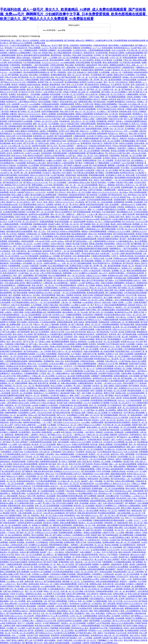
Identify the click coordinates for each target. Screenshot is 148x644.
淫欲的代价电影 (64, 354)
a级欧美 (69, 244)
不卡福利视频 (22, 229)
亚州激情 (8, 466)
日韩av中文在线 (11, 77)
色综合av (139, 305)
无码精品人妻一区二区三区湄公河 (112, 94)
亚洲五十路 (39, 87)
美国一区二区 (8, 501)
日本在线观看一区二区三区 (114, 366)
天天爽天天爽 (6, 170)
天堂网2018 (5, 305)
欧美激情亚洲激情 (105, 234)
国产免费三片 (115, 579)
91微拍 (115, 302)
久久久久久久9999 (131, 601)
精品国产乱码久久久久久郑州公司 (18, 486)
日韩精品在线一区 (74, 141)
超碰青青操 (11, 518)
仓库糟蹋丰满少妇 (14, 420)
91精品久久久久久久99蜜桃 (96, 275)
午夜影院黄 (139, 163)
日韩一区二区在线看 (102, 236)
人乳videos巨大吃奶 (139, 153)
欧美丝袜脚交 (34, 278)
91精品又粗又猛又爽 (61, 190)
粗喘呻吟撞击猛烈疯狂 (32, 422)
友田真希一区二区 (27, 87)
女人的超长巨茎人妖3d (22, 133)
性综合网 (80, 170)
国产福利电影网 (24, 332)
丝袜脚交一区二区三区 (35, 178)
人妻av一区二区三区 (8, 479)
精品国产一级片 (109, 440)
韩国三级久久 (45, 457)
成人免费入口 (48, 555)
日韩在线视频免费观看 (98, 231)
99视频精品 (70, 391)
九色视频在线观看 (48, 491)
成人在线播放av (137, 160)
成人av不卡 (103, 273)
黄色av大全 (93, 234)
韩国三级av (61, 295)
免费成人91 (108, 484)
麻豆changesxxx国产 (138, 555)
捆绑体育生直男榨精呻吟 (82, 378)
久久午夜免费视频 (137, 136)
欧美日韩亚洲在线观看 (95, 204)
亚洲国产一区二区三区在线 (99, 454)
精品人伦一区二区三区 (98, 288)
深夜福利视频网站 (36, 361)
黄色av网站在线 (11, 604)
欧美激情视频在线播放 (66, 114)
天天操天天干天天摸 (27, 92)
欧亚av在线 (136, 99)
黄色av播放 (70, 65)
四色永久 (6, 60)
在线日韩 (143, 275)
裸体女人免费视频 (49, 114)
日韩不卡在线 (94, 97)
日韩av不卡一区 (97, 417)
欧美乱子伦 (85, 58)
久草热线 (136, 329)
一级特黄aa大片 (82, 146)
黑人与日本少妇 (128, 222)
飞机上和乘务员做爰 (24, 491)
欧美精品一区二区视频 (123, 369)
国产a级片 (49, 550)
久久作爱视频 (54, 124)
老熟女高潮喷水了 (24, 376)
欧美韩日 (144, 278)
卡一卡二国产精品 (88, 410)
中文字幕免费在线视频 (32, 62)
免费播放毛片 (19, 417)
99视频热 (95, 564)
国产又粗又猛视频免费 (64, 136)
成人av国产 (9, 425)
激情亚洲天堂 (89, 53)
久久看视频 (52, 425)
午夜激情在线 (124, 555)
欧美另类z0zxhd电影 (43, 626)
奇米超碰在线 (65, 121)
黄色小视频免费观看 (30, 67)
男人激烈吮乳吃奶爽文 (20, 528)
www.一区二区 (29, 386)
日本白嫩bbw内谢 (112, 496)
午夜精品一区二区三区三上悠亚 (46, 121)
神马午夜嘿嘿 (67, 349)
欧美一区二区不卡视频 (101, 224)
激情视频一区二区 (8, 249)
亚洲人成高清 (79, 322)
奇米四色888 (74, 604)
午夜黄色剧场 (128, 72)
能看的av (85, 231)
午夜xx (132, 87)
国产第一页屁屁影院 (71, 45)
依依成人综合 (91, 452)
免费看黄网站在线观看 (49, 462)
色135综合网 (29, 616)
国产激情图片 (142, 488)
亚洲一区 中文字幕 (115, 601)
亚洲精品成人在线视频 (36, 579)
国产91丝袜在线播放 (120, 87)
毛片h (62, 569)
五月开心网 (47, 315)
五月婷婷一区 (99, 55)
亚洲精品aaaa (105, 85)
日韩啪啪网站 (32, 82)
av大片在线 (48, 185)
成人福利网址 (111, 410)
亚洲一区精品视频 (123, 346)
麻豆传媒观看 (29, 126)
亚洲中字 (58, 251)
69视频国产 (52, 50)
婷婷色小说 (21, 138)
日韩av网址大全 (111, 361)
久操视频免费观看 (132, 432)
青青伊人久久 (65, 107)
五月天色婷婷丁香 (87, 217)
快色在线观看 (55, 94)
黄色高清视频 (32, 258)
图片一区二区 (109, 82)
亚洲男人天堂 (10, 327)
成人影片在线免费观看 (87, 109)
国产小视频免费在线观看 (27, 129)
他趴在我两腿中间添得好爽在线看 (128, 178)
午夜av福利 (42, 227)
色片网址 (25, 116)
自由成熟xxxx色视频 (38, 70)
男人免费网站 (140, 320)
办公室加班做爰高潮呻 (139, 168)
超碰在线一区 (101, 148)
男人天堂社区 (12, 234)
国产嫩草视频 (136, 244)
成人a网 (125, 337)
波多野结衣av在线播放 (135, 290)
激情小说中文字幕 (29, 298)
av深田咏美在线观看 (87, 329)
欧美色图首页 (77, 351)
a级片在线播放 (50, 640)
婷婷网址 (27, 535)
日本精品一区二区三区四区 (76, 246)
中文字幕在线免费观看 (85, 67)
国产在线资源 (113, 111)
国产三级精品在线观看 (135, 381)
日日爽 (11, 222)
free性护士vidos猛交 (95, 82)
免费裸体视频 (132, 466)
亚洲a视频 (101, 344)
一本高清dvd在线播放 (87, 339)
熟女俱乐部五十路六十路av (127, 498)
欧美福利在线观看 (63, 643)
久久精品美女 (97, 604)
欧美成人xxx (113, 133)
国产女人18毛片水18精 (121, 621)
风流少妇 (104, 337)
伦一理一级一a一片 (85, 258)
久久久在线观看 (71, 364)
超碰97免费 (109, 290)
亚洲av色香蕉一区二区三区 (97, 427)
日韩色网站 (140, 572)
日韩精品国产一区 (7, 569)
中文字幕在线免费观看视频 (46, 481)
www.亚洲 (99, 484)
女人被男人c (102, 111)
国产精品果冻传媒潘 (71, 116)
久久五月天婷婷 (78, 85)
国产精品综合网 (113, 430)
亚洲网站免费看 (97, 422)
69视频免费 (98, 315)
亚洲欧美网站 (64, 562)
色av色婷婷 (29, 334)
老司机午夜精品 (82, 557)
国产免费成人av (63, 395)
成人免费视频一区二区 (52, 151)
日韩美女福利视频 (57, 65)
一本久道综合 (59, 552)
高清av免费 (77, 55)
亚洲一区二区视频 (85, 601)
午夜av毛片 (105, 557)
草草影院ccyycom (101, 217)
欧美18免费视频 (36, 427)
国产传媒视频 (86, 224)
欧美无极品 (96, 212)
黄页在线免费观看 (57, 60)
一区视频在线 (33, 99)
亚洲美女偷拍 (34, 584)
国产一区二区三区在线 (22, 246)
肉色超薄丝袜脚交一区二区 (127, 310)
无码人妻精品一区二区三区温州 (134, 476)
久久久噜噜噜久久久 (110, 643)
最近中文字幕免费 (34, 89)
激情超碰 (45, 85)
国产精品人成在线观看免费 (113, 469)
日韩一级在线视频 (99, 525)
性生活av (22, 496)
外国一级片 (28, 613)
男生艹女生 (35, 45)
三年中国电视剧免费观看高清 (135, 349)
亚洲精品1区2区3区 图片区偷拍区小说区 (22, 366)
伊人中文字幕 (131, 295)
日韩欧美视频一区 (68, 317)
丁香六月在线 (37, 488)
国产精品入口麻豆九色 (18, 630)
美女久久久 (5, 45)
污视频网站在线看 (30, 50)
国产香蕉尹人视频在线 (73, 165)
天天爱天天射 (88, 104)
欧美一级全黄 (117, 398)
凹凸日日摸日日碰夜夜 (41, 290)
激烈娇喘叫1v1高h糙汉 (43, 209)
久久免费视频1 (26, 346)
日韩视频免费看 (14, 266)
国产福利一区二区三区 (25, 533)
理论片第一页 (124, 415)
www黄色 (84, 271)
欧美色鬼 (78, 295)
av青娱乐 (8, 312)
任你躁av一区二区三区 (17, 388)
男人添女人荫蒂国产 (67, 146)
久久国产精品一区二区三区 (29, 273)
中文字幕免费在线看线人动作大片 (88, 99)
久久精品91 (67, 535)
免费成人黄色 (122, 410)
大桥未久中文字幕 (123, 244)
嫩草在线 (54, 298)
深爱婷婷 (35, 479)
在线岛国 (132, 305)
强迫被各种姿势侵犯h (77, 195)
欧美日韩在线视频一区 (64, 222)
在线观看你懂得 (127, 187)
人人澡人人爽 (92, 214)
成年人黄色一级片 (48, 249)
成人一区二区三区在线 (76, 275)
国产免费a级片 (134, 410)
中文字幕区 (125, 168)
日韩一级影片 (98, 633)
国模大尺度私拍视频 (18, 258)
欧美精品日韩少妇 (127, 173)
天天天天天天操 (124, 158)
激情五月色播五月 (54, 163)
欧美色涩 (113, 99)
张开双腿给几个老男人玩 (130, 124)
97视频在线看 (89, 163)
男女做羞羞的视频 (64, 234)
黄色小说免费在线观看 (138, 192)
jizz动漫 (30, 158)
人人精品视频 (52, 168)
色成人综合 (60, 361)
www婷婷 (37, 244)
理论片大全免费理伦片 (64, 212)
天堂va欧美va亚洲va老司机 (15, 283)
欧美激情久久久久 (108, 346)
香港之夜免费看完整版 (39, 469)
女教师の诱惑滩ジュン (138, 82)
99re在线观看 (136, 479)
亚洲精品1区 (9, 596)
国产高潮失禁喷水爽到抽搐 (52, 89)
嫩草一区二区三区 (40, 124)
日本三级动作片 (69, 452)
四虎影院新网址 (86, 45)
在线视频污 (20, 280)
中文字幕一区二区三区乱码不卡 (27, 222)
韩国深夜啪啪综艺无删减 (92, 447)
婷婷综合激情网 (28, 241)
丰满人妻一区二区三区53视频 (111, 349)
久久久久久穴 (93, 430)
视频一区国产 (75, 253)
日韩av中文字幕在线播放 (20, 305)
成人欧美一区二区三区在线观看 (125, 327)
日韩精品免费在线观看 (90, 486)
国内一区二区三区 (75, 75)
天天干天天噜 (50, 87)
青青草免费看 (95, 621)
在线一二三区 (43, 129)
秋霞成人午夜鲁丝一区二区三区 (54, 599)
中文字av (29, 540)
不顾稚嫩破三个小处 (105, 640)
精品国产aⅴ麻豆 (55, 224)
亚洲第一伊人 (55, 466)
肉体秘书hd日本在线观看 (23, 124)
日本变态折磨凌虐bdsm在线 (115, 315)
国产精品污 (7, 442)
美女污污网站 (22, 584)
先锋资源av (35, 515)
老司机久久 (75, 187)
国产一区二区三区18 (108, 515)
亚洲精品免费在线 (90, 160)
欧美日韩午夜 (43, 383)
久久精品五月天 (98, 388)
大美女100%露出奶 (48, 403)
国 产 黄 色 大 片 (97, 305)
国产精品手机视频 (109, 207)
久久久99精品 (43, 364)
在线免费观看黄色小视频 (49, 107)
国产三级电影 (108, 75)
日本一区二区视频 (17, 589)
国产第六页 (83, 459)
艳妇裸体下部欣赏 (10, 513)
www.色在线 (36, 253)
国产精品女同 (42, 371)
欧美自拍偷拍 (108, 48)
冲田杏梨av (67, 55)
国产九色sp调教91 (10, 332)
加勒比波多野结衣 (114, 67)
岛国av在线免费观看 (91, 351)
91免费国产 (91, 623)
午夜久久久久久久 (26, 160)
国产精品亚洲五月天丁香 (13, 182)
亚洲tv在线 (107, 302)
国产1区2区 (60, 476)
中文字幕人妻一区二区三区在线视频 (117, 425)
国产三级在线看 (78, 324)
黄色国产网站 (68, 420)
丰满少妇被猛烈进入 (97, 599)
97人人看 (54, 616)
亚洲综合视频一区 (120, 594)
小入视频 (33, 227)
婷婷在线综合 (5, 462)
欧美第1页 (49, 180)
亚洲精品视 (119, 432)
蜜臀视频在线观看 (50, 356)
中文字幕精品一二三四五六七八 (132, 496)
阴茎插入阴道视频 (12, 107)
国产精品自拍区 (100, 102)
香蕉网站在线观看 (83, 376)
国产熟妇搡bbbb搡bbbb (95, 153)
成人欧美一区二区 (118, 359)
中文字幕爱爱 (38, 640)
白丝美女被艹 (143, 80)
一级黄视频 (100, 361)
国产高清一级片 (112, 388)
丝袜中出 (8, 124)
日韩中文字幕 (83, 584)
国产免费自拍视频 (109, 229)
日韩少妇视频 (113, 116)
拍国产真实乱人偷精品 (15, 640)
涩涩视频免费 (70, 133)
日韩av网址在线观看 (38, 430)
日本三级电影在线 (101, 156)
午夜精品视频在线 (35, 378)
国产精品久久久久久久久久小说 (13, 82)
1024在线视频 (32, 119)
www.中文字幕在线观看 (29, 256)
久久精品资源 (89, 170)
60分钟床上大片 (58, 315)
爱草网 (100, 366)
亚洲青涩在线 (96, 141)
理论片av (59, 540)
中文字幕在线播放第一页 (48, 449)
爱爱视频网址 (120, 283)
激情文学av (115, 454)
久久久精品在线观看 (53, 178)
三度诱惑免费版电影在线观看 (99, 50)
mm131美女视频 (128, 163)
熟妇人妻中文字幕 (67, 111)
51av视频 (91, 342)
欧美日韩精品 (64, 329)
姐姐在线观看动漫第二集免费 (97, 129)
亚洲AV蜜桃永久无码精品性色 (27, 131)
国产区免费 (9, 141)
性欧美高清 (16, 498)
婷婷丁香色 (66, 85)
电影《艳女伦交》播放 (61, 187)
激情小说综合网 (129, 214)
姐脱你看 (101, 496)
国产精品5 (123, 596)
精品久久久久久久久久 (78, 209)
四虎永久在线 (99, 258)
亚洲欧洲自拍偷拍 (48, 234)
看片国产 (92, 148)
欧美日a (66, 540)
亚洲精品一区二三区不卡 (32, 236)
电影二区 (48, 535)
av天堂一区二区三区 (108, 420)
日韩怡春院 (105, 151)
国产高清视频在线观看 (82, 212)
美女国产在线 (62, 403)
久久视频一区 (12, 628)
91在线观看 (97, 158)
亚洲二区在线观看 (131, 275)
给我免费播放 (52, 354)
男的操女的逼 (75, 555)
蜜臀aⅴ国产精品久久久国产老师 (64, 80)
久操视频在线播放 (127, 45)
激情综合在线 (137, 511)
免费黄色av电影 (96, 584)
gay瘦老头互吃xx (69, 200)
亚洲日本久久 (27, 295)
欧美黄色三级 (129, 589)
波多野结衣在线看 (39, 146)
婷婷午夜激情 (20, 178)
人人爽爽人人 (95, 131)
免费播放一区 (100, 261)
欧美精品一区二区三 (95, 222)
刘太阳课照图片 (9, 229)
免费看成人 (112, 148)
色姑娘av (126, 77)
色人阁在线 (80, 202)
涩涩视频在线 (117, 263)
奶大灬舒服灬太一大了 (135, 65)
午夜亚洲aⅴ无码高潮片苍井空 (100, 146)
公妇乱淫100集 (135, 417)
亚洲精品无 (68, 48)
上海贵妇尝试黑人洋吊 (76, 129)
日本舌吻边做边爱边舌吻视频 (135, 293)
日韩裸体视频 (20, 579)
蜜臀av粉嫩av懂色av (53, 217)
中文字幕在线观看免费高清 (66, 285)
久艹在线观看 (15, 67)
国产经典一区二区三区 (20, 70)
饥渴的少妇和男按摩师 (81, 444)
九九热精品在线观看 (48, 322)
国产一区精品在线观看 (103, 572)
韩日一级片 (18, 275)
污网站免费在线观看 (88, 124)
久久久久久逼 (71, 476)
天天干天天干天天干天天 (20, 268)
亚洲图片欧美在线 (17, 97)
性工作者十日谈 (56, 48)
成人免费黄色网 (81, 630)
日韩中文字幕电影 (95, 190)
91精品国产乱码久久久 (26, 192)
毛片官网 (23, 107)
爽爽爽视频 (124, 364)
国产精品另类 (84, 268)
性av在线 (85, 312)
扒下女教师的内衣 (115, 405)
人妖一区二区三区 (23, 381)
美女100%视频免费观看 (57, 275)
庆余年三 (39, 92)
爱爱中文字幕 (139, 312)
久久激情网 (60, 491)
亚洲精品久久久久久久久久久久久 (93, 116)
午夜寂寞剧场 (38, 498)
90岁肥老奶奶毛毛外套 (54, 116)
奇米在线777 (9, 48)
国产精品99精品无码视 (62, 413)
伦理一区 (27, 515)
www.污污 (24, 104)
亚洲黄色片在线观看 (68, 528)
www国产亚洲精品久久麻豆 (89, 283)
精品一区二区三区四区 (66, 564)
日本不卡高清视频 (37, 454)
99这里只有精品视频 (60, 209)
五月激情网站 (130, 75)
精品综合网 (13, 337)
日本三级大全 (121, 317)
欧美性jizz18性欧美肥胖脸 (55, 156)
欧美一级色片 (94, 180)
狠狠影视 (114, 435)
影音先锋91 (102, 182)
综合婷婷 (50, 136)
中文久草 (56, 447)
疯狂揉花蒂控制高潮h (134, 253)
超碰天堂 (124, 138)
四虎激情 (70, 295)
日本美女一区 (98, 386)
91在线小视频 (118, 219)
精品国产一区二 (46, 552)
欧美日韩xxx (121, 185)
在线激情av (83, 479)
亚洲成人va (95, 58)
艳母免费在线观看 (60, 153)
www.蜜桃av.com (13, 582)
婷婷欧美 (32, 293)
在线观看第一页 (135, 337)
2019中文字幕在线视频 (12, 180)
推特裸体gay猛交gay (82, 417)
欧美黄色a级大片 (114, 268)
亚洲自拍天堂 (106, 219)
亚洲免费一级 (65, 324)
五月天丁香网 (57, 45)
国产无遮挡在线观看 (83, 564)
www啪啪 (75, 305)
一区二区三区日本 (139, 197)
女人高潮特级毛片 (52, 393)
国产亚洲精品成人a (41, 334)
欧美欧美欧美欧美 (95, 440)
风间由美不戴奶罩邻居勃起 (130, 146)
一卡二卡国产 (47, 422)
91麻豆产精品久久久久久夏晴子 (90, 425)
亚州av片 (98, 302)
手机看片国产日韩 (57, 133)
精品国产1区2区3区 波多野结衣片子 (131, 569)
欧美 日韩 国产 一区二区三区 (43, 285)
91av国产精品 (136, 48)
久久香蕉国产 (116, 163)
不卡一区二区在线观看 (58, 182)
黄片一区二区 (63, 464)
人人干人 (45, 48)
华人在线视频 (69, 344)
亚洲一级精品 (109, 386)
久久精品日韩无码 (31, 452)
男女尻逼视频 (14, 369)
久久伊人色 (115, 197)
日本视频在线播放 (112, 173)
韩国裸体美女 (57, 109)
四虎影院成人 (138, 369)
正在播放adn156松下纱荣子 (59, 327)
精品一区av (91, 613)
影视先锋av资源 (125, 111)
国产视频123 (52, 435)
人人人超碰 (81, 200)
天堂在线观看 (72, 498)
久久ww (85, 307)
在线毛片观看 (93, 72)
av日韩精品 (70, 550)
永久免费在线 (64, 271)
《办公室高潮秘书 (15, 72)
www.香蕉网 (44, 574)
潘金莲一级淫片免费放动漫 (121, 224)
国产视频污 (45, 479)
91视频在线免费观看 (80, 180)
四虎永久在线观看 (126, 143)
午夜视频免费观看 (31, 373)
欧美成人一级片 (96, 503)
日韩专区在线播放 (76, 403)
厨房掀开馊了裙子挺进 (48, 464)
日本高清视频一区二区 (126, 457)
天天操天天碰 (66, 398)
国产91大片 (61, 415)
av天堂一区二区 (116, 58)
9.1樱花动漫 (48, 283)
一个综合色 (67, 371)
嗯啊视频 (111, 165)
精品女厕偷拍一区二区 (71, 312)
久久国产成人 (71, 156)
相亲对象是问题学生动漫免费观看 (37, 55)
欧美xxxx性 (33, 415)
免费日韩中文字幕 (111, 143)
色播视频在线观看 (67, 104)
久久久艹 (137, 520)
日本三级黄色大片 (10, 378)
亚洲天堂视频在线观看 (50, 111)
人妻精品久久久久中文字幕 (108, 364)
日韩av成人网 (71, 249)
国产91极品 (57, 535)
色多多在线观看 (79, 310)
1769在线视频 (20, 163)
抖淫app (115, 146)
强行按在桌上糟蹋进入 (39, 391)
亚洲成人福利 (114, 217)
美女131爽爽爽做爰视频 (124, 300)
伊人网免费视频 (16, 151)
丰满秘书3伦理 (89, 197)
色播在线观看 (76, 307)
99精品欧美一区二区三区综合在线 (18, 405)
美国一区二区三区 (27, 141)
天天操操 (31, 271)
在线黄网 (50, 204)
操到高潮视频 (5, 278)
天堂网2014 (72, 601)
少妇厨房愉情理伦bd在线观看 (41, 442)
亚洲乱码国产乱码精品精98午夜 (28, 249)
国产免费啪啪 (138, 562)
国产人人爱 (129, 119)
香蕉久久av (140, 87)
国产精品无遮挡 (97, 290)
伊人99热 (136, 217)
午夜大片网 (55, 148)
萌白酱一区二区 (128, 266)
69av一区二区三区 (117, 129)
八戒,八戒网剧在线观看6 (21, 253)
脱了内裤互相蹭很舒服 (63, 53)
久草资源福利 (73, 300)
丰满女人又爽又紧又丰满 (59, 253)
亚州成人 (120, 121)
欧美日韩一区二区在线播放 (81, 158)
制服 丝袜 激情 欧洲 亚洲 (43, 471)
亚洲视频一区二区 (119, 271)
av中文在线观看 (107, 278)
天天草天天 (68, 366)
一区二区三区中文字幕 (92, 562)
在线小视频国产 (107, 180)
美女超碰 (103, 430)
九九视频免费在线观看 (123, 562)
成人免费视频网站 (27, 369)
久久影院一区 (84, 305)
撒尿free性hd (119, 75)
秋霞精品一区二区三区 (24, 244)
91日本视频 (31, 212)
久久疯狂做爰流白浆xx (125, 241)
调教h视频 (129, 533)
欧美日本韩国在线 (15, 62)
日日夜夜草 (69, 337)
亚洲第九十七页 (123, 246)
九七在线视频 (8, 178)
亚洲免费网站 (29, 275)
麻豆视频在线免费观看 (60, 342)
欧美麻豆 (13, 94)
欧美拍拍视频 (5, 195)
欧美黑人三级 (22, 187)
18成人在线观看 (27, 209)
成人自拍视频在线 (35, 251)
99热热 (17, 141)
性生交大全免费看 (122, 395)
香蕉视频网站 (27, 65)
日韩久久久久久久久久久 (65, 202)
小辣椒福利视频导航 (11, 638)
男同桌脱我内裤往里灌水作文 (52, 165)
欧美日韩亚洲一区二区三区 (55, 498)
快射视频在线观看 (54, 312)
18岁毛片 (17, 425)
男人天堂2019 (60, 192)
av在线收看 (138, 268)
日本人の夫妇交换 (119, 50)
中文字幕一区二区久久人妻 (127, 229)
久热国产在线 (18, 452)
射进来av (52, 391)
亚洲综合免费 (97, 178)
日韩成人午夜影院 (70, 92)
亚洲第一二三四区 (125, 302)
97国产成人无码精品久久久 (64, 508)
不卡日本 (49, 579)
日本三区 (65, 466)
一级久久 (90, 236)
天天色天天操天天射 (122, 160)
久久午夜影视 (60, 596)
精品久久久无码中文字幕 (40, 175)
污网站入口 (136, 484)
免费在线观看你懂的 (69, 479)
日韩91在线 (7, 611)
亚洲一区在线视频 (82, 503)
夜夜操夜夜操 (55, 85)
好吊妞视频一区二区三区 (33, 263)
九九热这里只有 (21, 48)
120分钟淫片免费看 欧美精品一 (59, 400)
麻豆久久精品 (17, 143)
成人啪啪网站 (40, 520)
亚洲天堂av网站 (16, 422)
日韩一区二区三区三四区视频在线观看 (40, 197)
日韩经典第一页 (110, 523)
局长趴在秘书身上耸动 (45, 77)
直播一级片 (131, 447)
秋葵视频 (17, 295)
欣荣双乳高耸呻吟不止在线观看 (20, 121)
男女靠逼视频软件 (115, 339)
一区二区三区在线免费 (98, 459)
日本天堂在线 (90, 591)
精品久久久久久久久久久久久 (30, 114)
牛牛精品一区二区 (130, 298)
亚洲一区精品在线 (138, 85)
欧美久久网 (11, 136)
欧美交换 (88, 420)
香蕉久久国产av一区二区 (22, 170)
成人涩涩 (40, 440)
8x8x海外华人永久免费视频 (114, 442)
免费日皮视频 (58, 229)
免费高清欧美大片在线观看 (115, 209)
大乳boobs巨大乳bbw (18, 200)
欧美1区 (13, 192)
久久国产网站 (85, 437)
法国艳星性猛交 (128, 67)
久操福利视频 (95, 92)
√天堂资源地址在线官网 (135, 273)
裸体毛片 (54, 484)
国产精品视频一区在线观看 (19, 410)
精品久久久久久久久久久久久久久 (105, 192)
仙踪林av (43, 131)
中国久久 (115, 138)
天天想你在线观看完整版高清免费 (100, 200)
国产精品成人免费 (78, 413)
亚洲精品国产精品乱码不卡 (105, 295)
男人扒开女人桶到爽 (77, 204)
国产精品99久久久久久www (112, 131)
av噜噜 (67, 60)
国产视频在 (100, 173)
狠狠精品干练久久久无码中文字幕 (18, 185)
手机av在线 (123, 104)
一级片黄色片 (132, 209)
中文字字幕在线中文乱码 (107, 109)
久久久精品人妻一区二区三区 (20, 146)
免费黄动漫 (9, 435)
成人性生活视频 (92, 511)
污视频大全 (132, 148)
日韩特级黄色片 (136, 435)
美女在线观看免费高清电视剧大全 (36, 72)
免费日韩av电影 (118, 608)
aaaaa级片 (108, 70)
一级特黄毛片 (30, 484)
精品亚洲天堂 (48, 251)
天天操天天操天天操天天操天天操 (87, 278)
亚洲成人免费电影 (106, 444)
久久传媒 (109, 258)
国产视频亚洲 (27, 471)
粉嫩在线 (13, 111)
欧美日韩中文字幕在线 (25, 518)
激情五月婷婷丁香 (71, 469)
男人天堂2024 (110, 153)
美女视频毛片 (80, 613)
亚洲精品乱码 (131, 207)
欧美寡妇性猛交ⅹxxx (122, 48)
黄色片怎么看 (25, 574)
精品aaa (101, 491)
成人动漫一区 (81, 89)
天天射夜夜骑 (96, 75)
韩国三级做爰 (66, 378)
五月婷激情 (7, 298)
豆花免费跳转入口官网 (27, 413)
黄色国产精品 (47, 53)
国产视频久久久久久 (85, 528)
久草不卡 (115, 256)
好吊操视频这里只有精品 (61, 626)
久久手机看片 (76, 354)
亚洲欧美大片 (8, 398)
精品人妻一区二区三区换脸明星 (91, 449)
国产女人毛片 (52, 146)
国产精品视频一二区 (14, 50)
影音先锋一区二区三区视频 (132, 156)
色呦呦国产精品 (124, 511)
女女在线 (90, 136)
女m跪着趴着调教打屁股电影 (14, 212)
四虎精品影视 (104, 322)
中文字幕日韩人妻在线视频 (130, 62)
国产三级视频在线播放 (114, 293)
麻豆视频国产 (44, 99)
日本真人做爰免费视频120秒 (35, 312)
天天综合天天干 (123, 577)
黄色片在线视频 (45, 102)
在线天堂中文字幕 (124, 99)
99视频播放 (124, 116)
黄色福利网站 (110, 244)
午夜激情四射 (63, 195)
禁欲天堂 (61, 244)
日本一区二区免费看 (106, 160)
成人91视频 (108, 298)
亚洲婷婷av (45, 395)
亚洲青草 (22, 337)
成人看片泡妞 (32, 569)
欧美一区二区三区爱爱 (112, 141)
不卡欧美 (43, 373)
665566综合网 (58, 82)
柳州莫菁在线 (56, 55)
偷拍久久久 (85, 131)
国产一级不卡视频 (84, 393)
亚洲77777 (76, 626)
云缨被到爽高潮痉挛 (86, 383)
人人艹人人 (97, 48)
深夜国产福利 (137, 425)
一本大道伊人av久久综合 (112, 383)
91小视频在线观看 (56, 344)
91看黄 (60, 207)
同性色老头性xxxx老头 (40, 381)
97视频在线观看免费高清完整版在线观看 (48, 138)
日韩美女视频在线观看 (102, 608)
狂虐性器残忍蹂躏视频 (135, 53)
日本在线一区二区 (32, 457)
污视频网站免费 (109, 190)
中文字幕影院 (113, 555)
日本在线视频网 (95, 207)
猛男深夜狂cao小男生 (91, 579)
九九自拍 (140, 207)
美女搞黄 (110, 599)
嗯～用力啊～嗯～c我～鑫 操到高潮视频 (106, 80)
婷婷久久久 (124, 133)
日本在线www (46, 187)
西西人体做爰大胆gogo (40, 466)
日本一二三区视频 (131, 131)
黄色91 (29, 138)
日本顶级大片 (78, 53)
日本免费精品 (86, 48)
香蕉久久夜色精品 (23, 58)
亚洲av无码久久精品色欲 (30, 586)
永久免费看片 (83, 97)
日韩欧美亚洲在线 (101, 45)
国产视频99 (110, 395)
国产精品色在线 (103, 332)
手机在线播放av (16, 263)
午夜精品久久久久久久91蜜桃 (119, 231)
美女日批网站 (65, 305)
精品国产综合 (125, 197)
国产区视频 (21, 359)
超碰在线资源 (14, 87)
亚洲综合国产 (99, 246)
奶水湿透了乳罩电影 (80, 244)
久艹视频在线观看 (102, 163)
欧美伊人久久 (54, 359)
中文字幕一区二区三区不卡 (121, 403)
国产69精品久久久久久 (93, 320)
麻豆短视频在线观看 (79, 234)
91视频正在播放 (132, 109)
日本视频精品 (44, 75)
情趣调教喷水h (40, 160)
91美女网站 (50, 454)
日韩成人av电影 (88, 119)
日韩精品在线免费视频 (112, 222)
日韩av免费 (48, 229)
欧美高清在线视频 (40, 170)
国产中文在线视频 (93, 337)
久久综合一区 (83, 476)
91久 (122, 518)
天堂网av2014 (75, 327)
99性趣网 (110, 102)
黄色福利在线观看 (134, 391)
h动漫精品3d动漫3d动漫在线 (30, 85)
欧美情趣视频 (27, 180)
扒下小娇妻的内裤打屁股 (33, 151)
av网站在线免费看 (32, 80)
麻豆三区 (34, 332)
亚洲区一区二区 (56, 143)
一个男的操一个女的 (35, 109)
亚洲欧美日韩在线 (127, 256)
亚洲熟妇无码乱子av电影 (79, 266)
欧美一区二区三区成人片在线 (52, 515)
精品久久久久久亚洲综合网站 (123, 623)
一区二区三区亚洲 (16, 356)
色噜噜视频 (67, 273)
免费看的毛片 (5, 373)
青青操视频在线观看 (97, 175)
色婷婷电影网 (138, 491)
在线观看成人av (46, 256)
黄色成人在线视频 (118, 151)
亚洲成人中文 (127, 268)
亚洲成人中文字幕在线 (104, 60)
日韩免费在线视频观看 (110, 324)
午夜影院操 (131, 200)
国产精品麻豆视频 (127, 324)
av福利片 (138, 533)
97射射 (122, 611)
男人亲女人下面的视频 (50, 324)
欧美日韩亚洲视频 (83, 62)
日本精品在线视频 (129, 80)
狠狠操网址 (61, 249)
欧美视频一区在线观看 (134, 202)
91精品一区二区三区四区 (84, 572)
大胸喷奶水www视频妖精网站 (20, 53)
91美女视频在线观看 (117, 381)
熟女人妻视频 (120, 290)
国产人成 (28, 640)
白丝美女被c (109, 432)
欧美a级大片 (82, 72)
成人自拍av (24, 75)
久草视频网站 (117, 462)
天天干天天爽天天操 (110, 552)
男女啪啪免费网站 (57, 369)
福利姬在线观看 (92, 322)
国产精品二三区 (97, 498)
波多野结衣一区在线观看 (46, 496)
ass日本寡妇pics (77, 219)
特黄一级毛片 (50, 476)
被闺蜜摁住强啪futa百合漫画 (108, 124)
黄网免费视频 (62, 601)
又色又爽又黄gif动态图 (71, 70)
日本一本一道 (82, 77)
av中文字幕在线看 (103, 623)
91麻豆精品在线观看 (134, 359)
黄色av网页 (119, 528)
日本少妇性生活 (122, 82)
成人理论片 (16, 440)
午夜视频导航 (39, 180)
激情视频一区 (55, 383)
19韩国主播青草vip (63, 373)
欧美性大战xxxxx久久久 (80, 288)
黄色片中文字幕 (75, 464)
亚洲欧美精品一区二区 (82, 525)
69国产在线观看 (115, 476)
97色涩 (12, 594)
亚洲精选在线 (142, 283)
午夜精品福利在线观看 (50, 104)
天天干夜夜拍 (55, 67)
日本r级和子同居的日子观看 (109, 373)
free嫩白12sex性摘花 (54, 160)
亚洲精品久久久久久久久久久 (130, 388)
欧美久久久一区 (132, 185)
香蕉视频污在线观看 (8, 557)
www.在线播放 (35, 104)
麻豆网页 (4, 94)
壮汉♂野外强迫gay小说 (132, 195)
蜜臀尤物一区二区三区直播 (110, 187)
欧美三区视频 (52, 271)
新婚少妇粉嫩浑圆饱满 (69, 523)
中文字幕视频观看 (30, 449)
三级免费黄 (41, 606)
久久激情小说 (11, 354)
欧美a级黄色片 (23, 94)
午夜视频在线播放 (128, 141)
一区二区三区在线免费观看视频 (74, 293)
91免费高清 (134, 236)
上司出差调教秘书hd (133, 611)
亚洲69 (5, 356)
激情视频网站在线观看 (27, 354)
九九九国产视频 (59, 594)
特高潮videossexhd (121, 258)
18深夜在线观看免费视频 (91, 626)
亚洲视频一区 (138, 224)
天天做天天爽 (45, 337)
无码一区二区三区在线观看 (31, 349)
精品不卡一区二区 (33, 395)
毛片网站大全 (97, 442)
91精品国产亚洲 (73, 124)
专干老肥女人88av (101, 136)
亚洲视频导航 (102, 121)
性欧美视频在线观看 (52, 398)
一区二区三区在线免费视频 (21, 60)
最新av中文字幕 (115, 337)
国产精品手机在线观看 (47, 415)
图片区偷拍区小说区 (70, 151)
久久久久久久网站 (72, 369)
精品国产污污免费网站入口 (58, 430)
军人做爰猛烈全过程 (21, 427)
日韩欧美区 (140, 481)
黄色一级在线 (79, 337)
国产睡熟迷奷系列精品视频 (44, 158)
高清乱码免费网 (80, 222)
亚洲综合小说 (44, 67)
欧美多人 (23, 638)
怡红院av (96, 420)
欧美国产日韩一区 (45, 82)
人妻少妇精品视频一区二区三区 (20, 447)
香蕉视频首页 (120, 102)
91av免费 (18, 567)
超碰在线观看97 (137, 415)
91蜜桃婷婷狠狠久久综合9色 (68, 227)
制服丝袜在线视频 (138, 158)
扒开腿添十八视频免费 (9, 432)
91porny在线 (70, 332)
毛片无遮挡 (58, 278)
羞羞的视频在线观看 (118, 474)
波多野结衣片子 (132, 599)
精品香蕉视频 (83, 175)
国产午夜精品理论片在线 (57, 141)
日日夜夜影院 (22, 165)
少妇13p (63, 124)
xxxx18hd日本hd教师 (117, 126)
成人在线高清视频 (107, 351)
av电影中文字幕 (108, 533)
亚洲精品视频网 (133, 278)
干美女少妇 (37, 53)
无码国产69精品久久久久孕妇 (50, 200)
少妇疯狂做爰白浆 (66, 405)
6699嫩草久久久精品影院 (88, 273)
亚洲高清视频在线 (37, 116)
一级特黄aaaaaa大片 (124, 190)
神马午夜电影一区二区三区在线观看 (123, 427)
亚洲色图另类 (86, 143)
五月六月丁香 (27, 324)
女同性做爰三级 (57, 337)
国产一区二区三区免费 (45, 212)
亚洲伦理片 (122, 148)
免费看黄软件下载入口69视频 (106, 107)
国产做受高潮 (92, 195)
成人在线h (71, 376)
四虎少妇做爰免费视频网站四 (116, 305)
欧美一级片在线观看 (92, 251)
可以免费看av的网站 (20, 278)
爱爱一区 (104, 97)
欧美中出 (25, 437)
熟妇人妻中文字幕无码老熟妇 (93, 280)
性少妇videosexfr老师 (92, 219)
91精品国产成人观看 (110, 638)
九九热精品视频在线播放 (35, 550)
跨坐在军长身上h (97, 356)
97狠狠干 (55, 102)
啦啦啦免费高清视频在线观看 (82, 107)
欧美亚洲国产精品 (123, 351)
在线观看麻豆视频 (25, 329)
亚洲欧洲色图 (78, 371)
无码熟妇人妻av (28, 621)
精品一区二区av (40, 231)
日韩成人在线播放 (134, 97)
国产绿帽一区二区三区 (89, 187)
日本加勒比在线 (120, 278)
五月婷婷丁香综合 (110, 158)
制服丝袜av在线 (106, 594)
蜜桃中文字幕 (71, 559)
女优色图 (51, 192)
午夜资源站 (106, 271)
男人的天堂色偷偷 (138, 77)
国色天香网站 (114, 45)
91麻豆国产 (118, 298)
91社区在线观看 (107, 202)
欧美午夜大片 (98, 143)
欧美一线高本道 (13, 391)
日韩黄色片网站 (33, 462)
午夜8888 (13, 329)
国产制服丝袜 (131, 151)
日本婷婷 (78, 160)
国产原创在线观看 (88, 471)
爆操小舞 (67, 207)
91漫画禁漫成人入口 (93, 229)
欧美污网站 (113, 288)
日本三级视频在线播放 (81, 256)
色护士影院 (58, 422)
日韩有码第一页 (131, 366)
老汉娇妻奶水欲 (139, 373)
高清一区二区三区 (41, 359)
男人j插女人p (80, 511)
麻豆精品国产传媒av (68, 393)
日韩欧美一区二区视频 (86, 285)
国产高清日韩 (128, 263)
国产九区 (77, 178)
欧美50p (20, 55)
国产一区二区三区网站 (65, 630)
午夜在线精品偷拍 (63, 158)
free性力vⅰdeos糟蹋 (56, 364)
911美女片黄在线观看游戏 (20, 45)
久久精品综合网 (64, 219)
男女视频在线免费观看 (117, 97)
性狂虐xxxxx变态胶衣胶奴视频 (69, 280)
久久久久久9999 (45, 320)
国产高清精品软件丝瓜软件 (84, 334)
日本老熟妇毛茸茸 (85, 608)
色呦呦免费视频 (20, 158)
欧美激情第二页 (70, 97)
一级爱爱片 (73, 283)
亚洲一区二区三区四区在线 (128, 408)
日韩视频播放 (66, 310)
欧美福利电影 (47, 153)
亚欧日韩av (57, 173)
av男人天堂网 (45, 273)
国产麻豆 (86, 75)
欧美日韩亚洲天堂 (10, 273)
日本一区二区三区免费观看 (69, 58)
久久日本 (115, 253)
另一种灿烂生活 (20, 339)
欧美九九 (43, 435)
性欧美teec (86, 141)
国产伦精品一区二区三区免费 (29, 111)
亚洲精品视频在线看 (59, 75)
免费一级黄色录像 (27, 582)
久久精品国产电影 (17, 197)
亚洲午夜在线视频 (131, 219)
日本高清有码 (88, 315)
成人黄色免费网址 (96, 307)
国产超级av (110, 280)
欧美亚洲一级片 (6, 295)
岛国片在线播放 (107, 283)
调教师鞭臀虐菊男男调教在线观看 (105, 227)
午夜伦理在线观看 (82, 391)
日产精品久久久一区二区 (62, 320)
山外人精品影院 (24, 444)
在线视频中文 (32, 388)
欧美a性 (15, 85)
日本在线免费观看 (83, 290)
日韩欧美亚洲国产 (140, 302)
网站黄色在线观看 (43, 386)
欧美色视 (115, 611)
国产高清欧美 (134, 386)
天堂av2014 (63, 427)
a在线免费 (16, 104)
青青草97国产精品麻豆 (68, 638)
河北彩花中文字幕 (35, 596)
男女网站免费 (5, 440)
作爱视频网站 (52, 131)
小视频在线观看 (132, 94)
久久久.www (68, 278)
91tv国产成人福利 (123, 153)
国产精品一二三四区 (98, 268)
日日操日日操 (12, 227)
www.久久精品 (101, 67)
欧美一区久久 (89, 126)
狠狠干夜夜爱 (142, 317)
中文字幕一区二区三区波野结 (82, 60)
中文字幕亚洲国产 (109, 212)
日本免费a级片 (16, 643)
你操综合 (74, 339)
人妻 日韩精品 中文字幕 (53, 92)
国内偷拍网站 (131, 126)
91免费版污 (140, 469)
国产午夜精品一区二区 (36, 217)
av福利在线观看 (68, 163)
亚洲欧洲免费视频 (47, 222)
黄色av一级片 (52, 567)
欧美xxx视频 (16, 195)
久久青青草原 (116, 85)
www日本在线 (23, 604)
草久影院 (126, 85)
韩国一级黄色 (41, 271)
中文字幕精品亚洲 (104, 452)
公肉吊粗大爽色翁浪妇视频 (67, 87)
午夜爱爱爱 (43, 50)
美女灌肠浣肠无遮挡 (88, 586)
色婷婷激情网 (134, 258)
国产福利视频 (14, 75)
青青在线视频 (10, 58)
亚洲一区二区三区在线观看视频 (47, 506)
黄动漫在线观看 (125, 114)
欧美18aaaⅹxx (17, 156)
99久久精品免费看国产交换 (58, 266)
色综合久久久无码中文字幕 (52, 557)
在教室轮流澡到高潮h (40, 133)
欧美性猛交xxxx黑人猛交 (36, 163)
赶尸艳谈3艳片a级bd (84, 633)
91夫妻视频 (118, 60)
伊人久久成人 (23, 227)
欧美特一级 (125, 559)
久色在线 (47, 109)
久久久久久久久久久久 (51, 62)
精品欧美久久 (39, 393)
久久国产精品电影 (58, 175)
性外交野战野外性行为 (102, 263)
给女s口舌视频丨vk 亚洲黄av (62, 386)
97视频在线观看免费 (91, 138)
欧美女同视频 (65, 628)
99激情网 (13, 542)
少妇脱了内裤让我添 (51, 305)
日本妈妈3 (46, 244)
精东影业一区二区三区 (122, 70)
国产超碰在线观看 (29, 440)
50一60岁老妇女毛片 (93, 540)
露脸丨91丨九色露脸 (96, 209)
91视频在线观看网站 (108, 486)
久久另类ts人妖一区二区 (98, 476)
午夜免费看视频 (26, 224)
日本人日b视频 (125, 227)
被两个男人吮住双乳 (94, 530)
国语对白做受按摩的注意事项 (108, 518)
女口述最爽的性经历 (128, 545)
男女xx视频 (129, 182)
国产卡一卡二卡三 (83, 550)
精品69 (66, 258)
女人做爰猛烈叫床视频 (115, 371)
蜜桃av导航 (75, 131)
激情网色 (101, 354)
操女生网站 (34, 75)
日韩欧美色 (86, 178)
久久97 (75, 273)
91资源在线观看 (81, 148)
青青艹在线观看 (97, 391)
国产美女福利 (122, 515)
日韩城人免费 (41, 141)
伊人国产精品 (109, 481)
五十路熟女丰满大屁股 (120, 236)
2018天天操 (93, 77)
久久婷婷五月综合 (80, 50)
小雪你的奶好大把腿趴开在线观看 (63, 574)
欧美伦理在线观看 (72, 361)
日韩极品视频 (130, 469)
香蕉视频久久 (138, 114)
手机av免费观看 (35, 48)
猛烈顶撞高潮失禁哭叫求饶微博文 (118, 422)
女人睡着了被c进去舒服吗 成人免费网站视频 (39, 195)
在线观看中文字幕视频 (101, 403)
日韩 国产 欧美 (33, 635)
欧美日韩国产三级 (123, 261)
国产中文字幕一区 (30, 143)
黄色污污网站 (126, 508)
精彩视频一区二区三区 (58, 129)
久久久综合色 (50, 630)
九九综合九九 (111, 246)
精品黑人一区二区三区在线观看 (128, 307)
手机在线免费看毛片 (8, 285)
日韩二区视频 (141, 459)
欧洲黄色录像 (131, 332)
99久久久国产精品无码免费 (66, 77)
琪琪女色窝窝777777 (131, 383)
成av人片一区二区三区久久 (86, 111)
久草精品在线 (109, 574)
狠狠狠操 (111, 185)
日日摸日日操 (86, 298)
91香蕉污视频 (18, 312)
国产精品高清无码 (92, 85)
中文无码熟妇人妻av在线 (16, 400)
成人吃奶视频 (91, 317)
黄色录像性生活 (101, 126)
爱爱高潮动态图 (14, 506)
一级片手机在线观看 (41, 65)
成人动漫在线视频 (65, 50)
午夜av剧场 (70, 491)
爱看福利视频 (29, 207)
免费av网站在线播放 (69, 383)
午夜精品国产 (37, 58)
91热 (45, 601)
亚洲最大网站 (141, 204)
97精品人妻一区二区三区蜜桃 (107, 170)
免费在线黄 (138, 119)
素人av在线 (44, 344)
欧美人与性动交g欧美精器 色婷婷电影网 (92, 133)
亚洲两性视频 (97, 488)
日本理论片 (126, 616)
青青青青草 (55, 635)
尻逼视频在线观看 (40, 224)
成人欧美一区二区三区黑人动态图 (54, 300)
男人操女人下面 (49, 503)
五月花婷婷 (116, 616)
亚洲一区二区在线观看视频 (78, 599)
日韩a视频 (99, 481)
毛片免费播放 (48, 236)
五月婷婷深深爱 (102, 53)
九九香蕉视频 (104, 72)
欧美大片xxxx (69, 89)
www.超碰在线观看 (68, 62)
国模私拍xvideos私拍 (44, 293)
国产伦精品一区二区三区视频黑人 (115, 92)
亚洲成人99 (23, 378)
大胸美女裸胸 (58, 97)
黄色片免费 (27, 488)
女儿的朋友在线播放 (99, 550)
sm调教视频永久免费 (80, 207)
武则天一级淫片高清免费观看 (135, 628)
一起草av (103, 567)
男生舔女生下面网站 (117, 53)
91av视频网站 (105, 564)
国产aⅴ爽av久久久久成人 (16, 119)
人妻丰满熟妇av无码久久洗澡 (79, 182)
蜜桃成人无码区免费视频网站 (106, 104)
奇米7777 (129, 518)
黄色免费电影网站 (108, 251)
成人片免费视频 (141, 241)
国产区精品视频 (88, 261)
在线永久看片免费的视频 (125, 481)
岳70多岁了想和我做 (13, 599)
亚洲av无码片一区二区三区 (69, 484)
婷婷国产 (112, 121)
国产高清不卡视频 (51, 562)
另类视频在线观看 (15, 126)
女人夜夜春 (100, 410)
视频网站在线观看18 (118, 65)
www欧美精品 (88, 302)
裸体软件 (124, 582)
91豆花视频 (37, 246)
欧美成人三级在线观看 (113, 285)
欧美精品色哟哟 (44, 298)
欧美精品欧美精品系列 (26, 481)
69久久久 (121, 400)
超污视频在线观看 (133, 322)
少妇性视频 (7, 236)
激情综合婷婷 (93, 479)
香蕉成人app (46, 45)
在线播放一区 (80, 530)
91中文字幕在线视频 (24, 136)
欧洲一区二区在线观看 (33, 356)
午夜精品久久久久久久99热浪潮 (116, 417)
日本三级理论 (67, 173)
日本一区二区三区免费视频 (52, 613)
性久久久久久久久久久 (44, 508)
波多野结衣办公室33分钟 (102, 378)
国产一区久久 (37, 202)
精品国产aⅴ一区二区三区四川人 (19, 202)
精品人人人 (61, 586)
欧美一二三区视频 (50, 58)
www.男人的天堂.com (72, 143)
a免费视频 (45, 94)
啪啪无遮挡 (66, 217)
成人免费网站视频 (14, 324)
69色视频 (56, 256)
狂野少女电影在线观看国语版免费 (69, 197)
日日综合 (105, 540)
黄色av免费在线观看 (111, 62)
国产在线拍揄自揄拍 (110, 535)
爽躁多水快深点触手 (13, 437)
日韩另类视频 (64, 298)
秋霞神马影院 (71, 175)
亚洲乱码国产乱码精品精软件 (11, 351)
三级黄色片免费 (73, 586)
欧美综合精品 (34, 322)
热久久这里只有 (92, 94)
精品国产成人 (124, 557)
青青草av (79, 104)
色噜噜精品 (52, 611)
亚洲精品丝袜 (11, 623)
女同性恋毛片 (97, 298)
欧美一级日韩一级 (37, 528)
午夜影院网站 (15, 65)
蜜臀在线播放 (37, 185)
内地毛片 (120, 486)
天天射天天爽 (42, 511)
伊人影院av (20, 594)
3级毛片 (119, 459)
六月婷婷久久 (64, 288)
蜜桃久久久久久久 (64, 444)
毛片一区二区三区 (23, 327)
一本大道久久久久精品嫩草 (14, 540)
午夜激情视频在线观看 (77, 153)
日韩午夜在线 (15, 577)
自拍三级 (117, 378)
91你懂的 (111, 182)
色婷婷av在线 (121, 393)
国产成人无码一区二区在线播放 (101, 312)
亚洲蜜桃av (78, 533)
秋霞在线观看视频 (130, 58)
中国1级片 (120, 182)
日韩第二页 (11, 408)
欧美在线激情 (106, 87)
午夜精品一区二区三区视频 (97, 413)
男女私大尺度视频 (101, 464)
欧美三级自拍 (66, 432)
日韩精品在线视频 (19, 89)
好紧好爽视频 (142, 540)
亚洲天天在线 (44, 143)
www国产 (38, 503)
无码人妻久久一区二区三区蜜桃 (83, 121)
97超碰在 (106, 89)
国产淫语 (52, 601)
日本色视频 (61, 520)
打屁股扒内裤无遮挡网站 (101, 256)
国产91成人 (34, 344)
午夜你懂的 (75, 298)
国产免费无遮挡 (85, 488)
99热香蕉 (121, 207)
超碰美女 (100, 285)
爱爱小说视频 (45, 80)
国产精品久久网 (50, 280)
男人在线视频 (140, 187)
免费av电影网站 (120, 466)
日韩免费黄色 (6, 452)
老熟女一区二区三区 (85, 156)
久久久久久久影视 (136, 116)
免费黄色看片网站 (85, 102)
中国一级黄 (137, 190)
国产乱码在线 (136, 621)
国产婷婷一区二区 (94, 89)
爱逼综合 (74, 342)
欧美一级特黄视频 (128, 454)
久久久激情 (41, 354)
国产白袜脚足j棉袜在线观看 (124, 234)
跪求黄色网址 (80, 65)
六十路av (97, 552)
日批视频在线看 (36, 268)
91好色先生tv (131, 102)
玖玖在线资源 (88, 55)
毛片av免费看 (5, 85)
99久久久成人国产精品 (78, 190)
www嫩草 (57, 432)
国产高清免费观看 (48, 547)
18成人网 (47, 513)
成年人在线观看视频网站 (72, 119)
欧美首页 (30, 359)
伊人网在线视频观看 (125, 613)
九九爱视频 (103, 195)
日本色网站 (82, 618)
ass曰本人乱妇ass (58, 241)
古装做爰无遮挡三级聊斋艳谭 (92, 70)
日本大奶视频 (33, 107)
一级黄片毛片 (81, 214)
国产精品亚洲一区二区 (27, 77)
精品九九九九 (118, 452)
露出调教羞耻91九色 (125, 212)
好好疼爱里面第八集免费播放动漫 (104, 400)
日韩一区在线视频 (112, 204)
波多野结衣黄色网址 (117, 273)
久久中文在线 (121, 633)
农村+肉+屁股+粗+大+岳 (138, 92)
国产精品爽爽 (96, 62)
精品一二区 (114, 464)
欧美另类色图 (133, 633)
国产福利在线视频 (20, 293)
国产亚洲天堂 (12, 148)
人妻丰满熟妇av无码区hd (28, 102)
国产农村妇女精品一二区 (82, 241)
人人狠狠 (129, 520)
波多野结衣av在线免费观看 (39, 214)
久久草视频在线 (42, 542)
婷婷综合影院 (5, 156)
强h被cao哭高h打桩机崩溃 (60, 346)
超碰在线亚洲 (92, 65)
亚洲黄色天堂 (19, 153)
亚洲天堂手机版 (35, 530)
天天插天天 (47, 173)
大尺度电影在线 (69, 170)
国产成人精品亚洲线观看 (119, 136)
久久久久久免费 (28, 459)
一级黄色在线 (86, 388)
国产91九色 (111, 261)
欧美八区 (73, 258)
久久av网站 (86, 422)
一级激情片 (75, 410)
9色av (47, 369)
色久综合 (75, 217)
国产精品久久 (109, 307)
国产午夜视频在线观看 (135, 165)
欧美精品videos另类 (116, 275)
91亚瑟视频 (120, 165)
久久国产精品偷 (125, 361)
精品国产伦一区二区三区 (93, 596)
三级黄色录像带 (102, 119)
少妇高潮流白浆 (9, 359)
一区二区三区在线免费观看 (124, 180)
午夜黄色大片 (30, 511)
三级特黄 (86, 643)
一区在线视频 (35, 94)
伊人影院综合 (98, 393)
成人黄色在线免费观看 (29, 464)
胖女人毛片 (20, 80)
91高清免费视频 (67, 506)
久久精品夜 (140, 173)
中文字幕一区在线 (117, 332)
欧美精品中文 (12, 102)
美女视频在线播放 (72, 82)
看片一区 (51, 373)
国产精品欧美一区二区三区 (132, 89)
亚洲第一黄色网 (129, 564)
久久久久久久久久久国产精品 (50, 119)
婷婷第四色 (82, 342)
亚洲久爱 (121, 109)
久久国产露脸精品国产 (45, 261)
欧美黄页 (83, 82)
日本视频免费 (56, 408)
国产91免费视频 (90, 496)
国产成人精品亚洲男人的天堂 (117, 55)
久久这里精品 (140, 339)
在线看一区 (24, 391)
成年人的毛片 (17, 342)
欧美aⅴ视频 (26, 420)
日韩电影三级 (30, 310)
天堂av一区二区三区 (134, 315)
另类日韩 (143, 131)
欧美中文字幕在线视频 (34, 280)
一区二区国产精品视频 (19, 288)
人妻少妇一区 (116, 72)
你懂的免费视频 (21, 383)
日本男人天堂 (64, 131)
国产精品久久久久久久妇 (33, 398)
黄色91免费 (130, 175)
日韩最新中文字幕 (7, 244)
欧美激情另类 (5, 207)
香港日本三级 (101, 339)
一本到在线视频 (13, 520)
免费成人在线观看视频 (84, 114)
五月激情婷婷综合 (88, 582)
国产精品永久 (122, 437)
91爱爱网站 (135, 261)
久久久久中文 (41, 192)
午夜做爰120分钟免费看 (68, 567)
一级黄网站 (74, 545)
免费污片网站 (91, 310)
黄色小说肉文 (104, 65)
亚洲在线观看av (83, 80)
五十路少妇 (114, 114)
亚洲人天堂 (72, 72)
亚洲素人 (141, 102)
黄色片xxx (103, 185)
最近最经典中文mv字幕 (124, 312)
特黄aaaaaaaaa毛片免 (41, 60)
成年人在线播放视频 (35, 601)
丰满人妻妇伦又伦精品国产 (33, 156)
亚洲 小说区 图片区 (19, 251)
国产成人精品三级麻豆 (128, 170)
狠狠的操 (76, 48)
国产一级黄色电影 (69, 67)
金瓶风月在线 (49, 459)
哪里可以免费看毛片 (34, 283)
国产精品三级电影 (31, 168)
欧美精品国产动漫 (54, 70)
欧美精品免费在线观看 (96, 293)
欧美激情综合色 (97, 635)
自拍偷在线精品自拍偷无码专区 (63, 290)
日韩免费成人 (97, 574)
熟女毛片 (37, 613)
